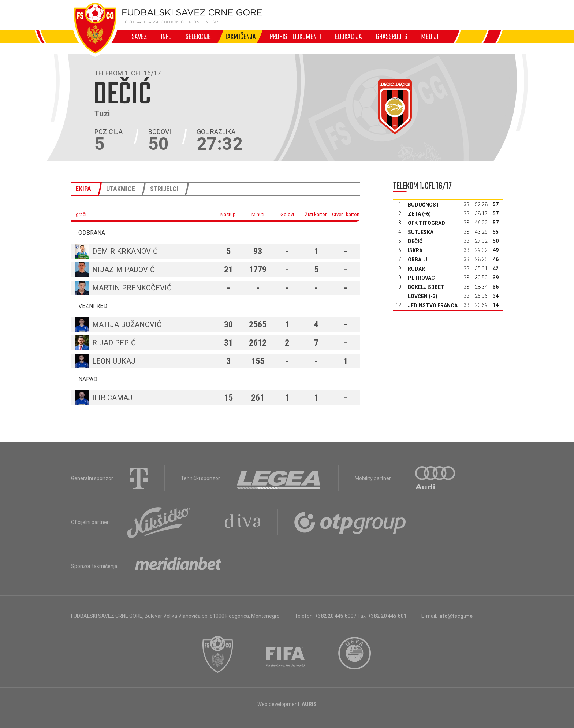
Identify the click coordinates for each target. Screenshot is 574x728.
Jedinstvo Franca (433, 305)
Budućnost (424, 205)
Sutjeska (421, 232)
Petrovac (421, 278)
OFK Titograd (426, 223)
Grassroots (392, 37)
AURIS (309, 704)
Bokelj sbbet (426, 287)
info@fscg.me (455, 616)
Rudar (416, 269)
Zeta (414, 214)
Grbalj (418, 260)
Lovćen (418, 296)
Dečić (415, 241)
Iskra (415, 250)
